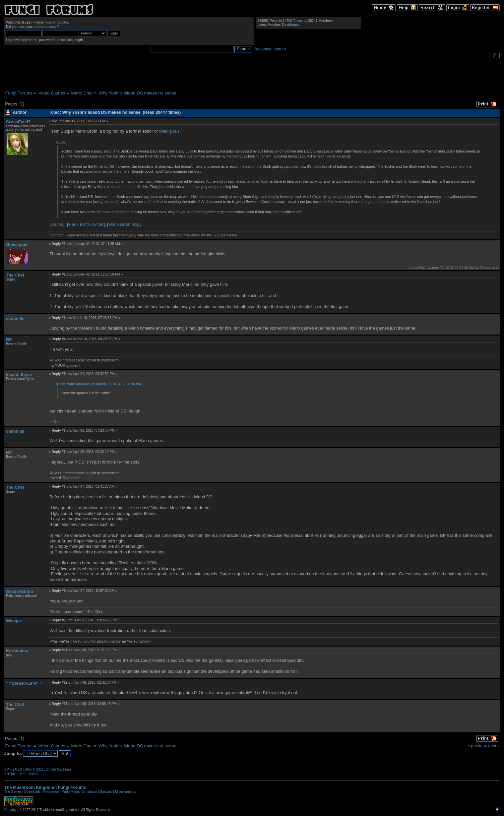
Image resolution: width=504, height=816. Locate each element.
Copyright (11, 810)
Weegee (14, 621)
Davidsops (290, 25)
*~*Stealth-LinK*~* (24, 683)
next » (494, 746)
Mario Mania (70, 792)
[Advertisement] (252, 74)
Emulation (90, 792)
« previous (477, 746)
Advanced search (270, 49)
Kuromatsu (17, 651)
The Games (13, 792)
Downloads (32, 792)
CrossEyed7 (18, 122)
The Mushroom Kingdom (29, 787)
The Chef (15, 275)
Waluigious (169, 131)
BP (9, 340)
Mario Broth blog (124, 224)
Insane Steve (19, 375)
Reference (51, 792)
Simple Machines (58, 769)
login (48, 22)
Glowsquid (17, 245)
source (57, 224)
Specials (106, 792)
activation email (46, 27)
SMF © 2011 (34, 769)
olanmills (15, 318)
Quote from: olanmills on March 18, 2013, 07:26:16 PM (98, 384)
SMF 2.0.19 (13, 769)
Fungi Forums (72, 787)
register (62, 22)
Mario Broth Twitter (86, 224)
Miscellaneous (126, 792)
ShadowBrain (20, 591)
